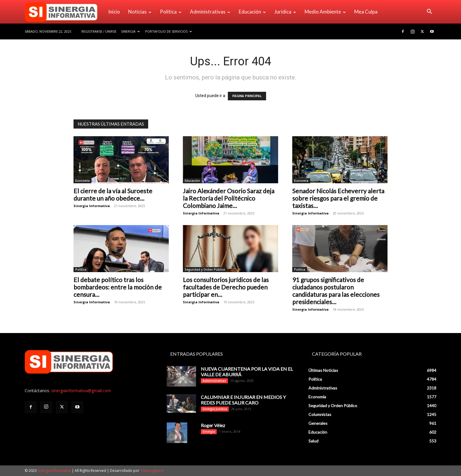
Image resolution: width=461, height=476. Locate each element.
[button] (429, 12)
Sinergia (130, 31)
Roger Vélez (213, 425)
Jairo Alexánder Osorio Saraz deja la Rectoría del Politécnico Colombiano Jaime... (229, 198)
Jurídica (285, 12)
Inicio (114, 12)
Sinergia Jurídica (215, 409)
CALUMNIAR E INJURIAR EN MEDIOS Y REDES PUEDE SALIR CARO (243, 400)
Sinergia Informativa (92, 206)
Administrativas (210, 12)
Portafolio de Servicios (168, 31)
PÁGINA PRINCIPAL (247, 96)
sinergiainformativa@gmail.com (81, 391)
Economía (82, 181)
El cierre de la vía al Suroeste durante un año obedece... (113, 194)
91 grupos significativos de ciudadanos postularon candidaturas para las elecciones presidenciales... (336, 291)
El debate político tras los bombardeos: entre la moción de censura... (118, 287)
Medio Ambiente (325, 12)
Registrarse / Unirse (99, 31)
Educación (252, 12)
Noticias (140, 12)
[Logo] (64, 12)
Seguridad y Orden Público (205, 269)
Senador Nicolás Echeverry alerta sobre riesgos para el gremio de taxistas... (338, 198)
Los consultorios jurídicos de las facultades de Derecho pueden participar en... (226, 287)
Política (171, 12)
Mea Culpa (366, 12)
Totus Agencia (152, 471)
